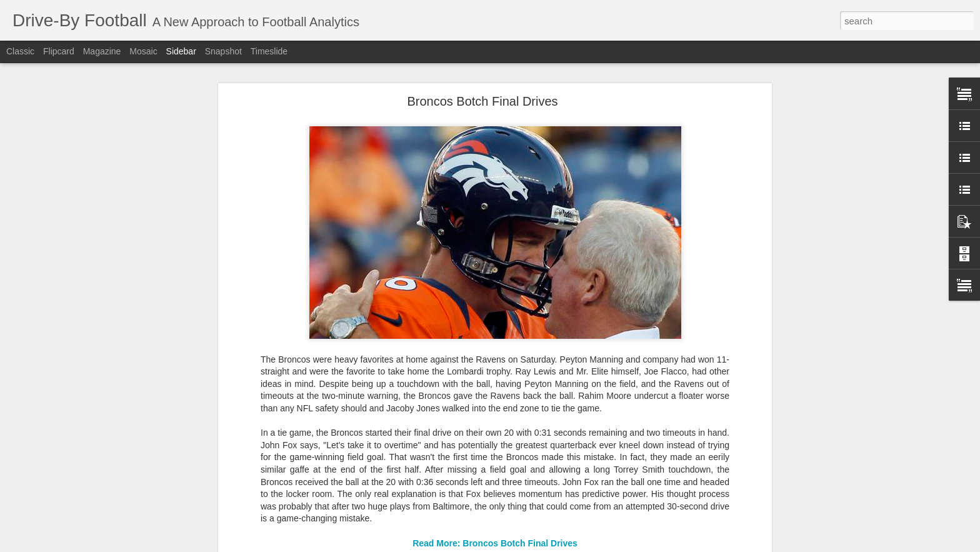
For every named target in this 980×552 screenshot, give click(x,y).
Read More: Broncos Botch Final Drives (495, 541)
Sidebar (181, 51)
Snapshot (223, 51)
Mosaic (143, 51)
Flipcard (59, 51)
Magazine (102, 51)
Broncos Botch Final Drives (482, 99)
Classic (20, 51)
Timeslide (269, 51)
